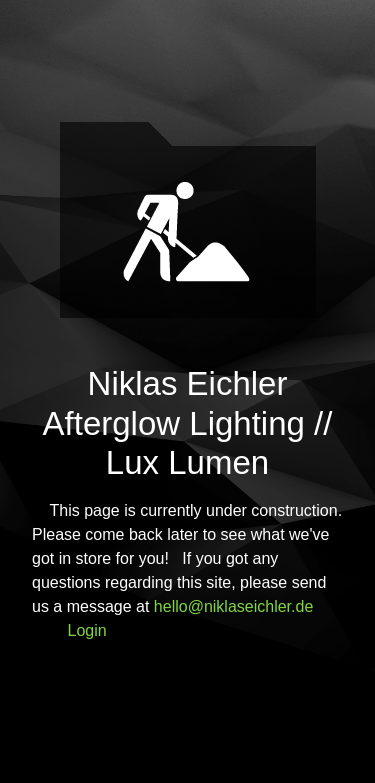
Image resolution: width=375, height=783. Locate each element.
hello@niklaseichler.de (233, 606)
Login (87, 630)
